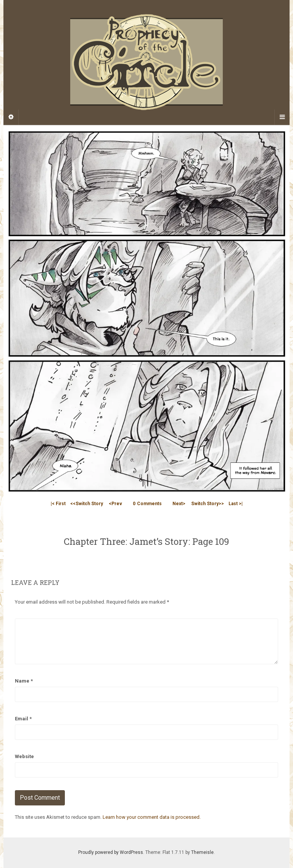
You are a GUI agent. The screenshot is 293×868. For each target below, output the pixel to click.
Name (24, 681)
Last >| (236, 504)
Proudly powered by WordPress (111, 852)
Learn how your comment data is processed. (152, 817)
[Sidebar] (11, 117)
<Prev (115, 504)
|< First (58, 504)
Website (24, 756)
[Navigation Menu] (282, 117)
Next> (179, 504)
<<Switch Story (87, 504)
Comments (147, 504)
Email (23, 719)
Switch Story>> (208, 504)
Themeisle (202, 852)
